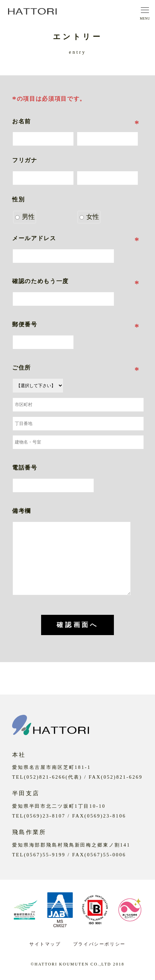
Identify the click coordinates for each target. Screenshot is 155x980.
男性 (25, 217)
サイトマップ (45, 944)
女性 (89, 217)
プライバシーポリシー (99, 944)
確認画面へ (77, 625)
